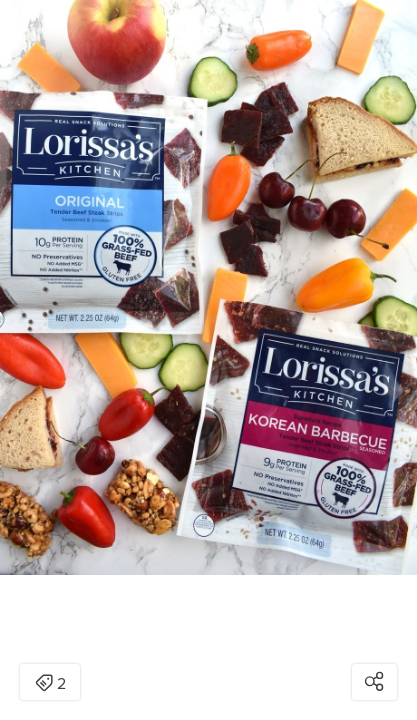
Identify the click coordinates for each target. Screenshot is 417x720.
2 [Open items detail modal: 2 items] (50, 684)
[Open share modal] (374, 682)
